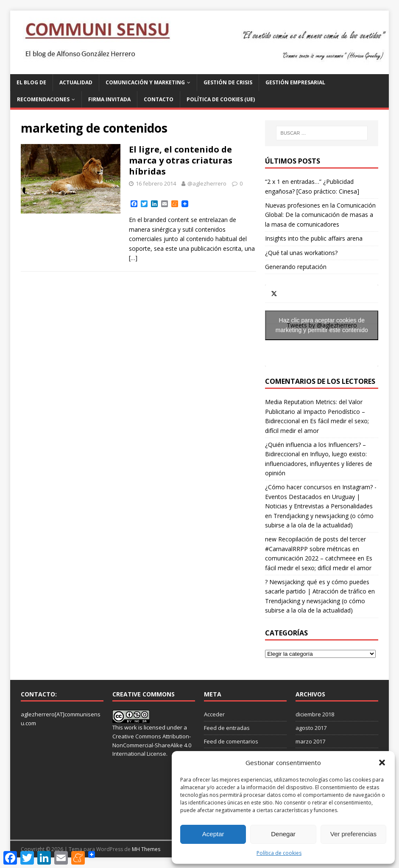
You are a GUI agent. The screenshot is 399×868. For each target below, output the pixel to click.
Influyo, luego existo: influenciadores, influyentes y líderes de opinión (319, 463)
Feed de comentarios (231, 741)
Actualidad (76, 82)
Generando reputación (296, 267)
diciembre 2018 (315, 714)
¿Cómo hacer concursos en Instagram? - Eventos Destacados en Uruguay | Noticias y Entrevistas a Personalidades (321, 496)
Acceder (214, 714)
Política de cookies (279, 853)
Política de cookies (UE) (221, 99)
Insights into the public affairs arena (314, 238)
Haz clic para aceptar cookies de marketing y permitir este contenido (322, 325)
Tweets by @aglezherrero (322, 325)
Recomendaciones (43, 99)
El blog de (31, 82)
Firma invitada (109, 99)
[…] (133, 258)
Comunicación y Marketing (145, 82)
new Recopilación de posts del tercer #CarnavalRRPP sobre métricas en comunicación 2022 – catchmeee (315, 549)
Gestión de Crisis (228, 82)
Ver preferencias (353, 834)
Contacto (159, 99)
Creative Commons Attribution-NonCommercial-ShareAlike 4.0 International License (152, 745)
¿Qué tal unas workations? (301, 253)
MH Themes (146, 849)
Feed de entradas (227, 728)
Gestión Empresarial (295, 82)
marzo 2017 (310, 741)
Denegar (283, 834)
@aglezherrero (207, 183)
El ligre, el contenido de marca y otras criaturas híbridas (181, 160)
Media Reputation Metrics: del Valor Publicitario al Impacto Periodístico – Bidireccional (315, 411)
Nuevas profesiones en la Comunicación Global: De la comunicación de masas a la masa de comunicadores (320, 215)
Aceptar (213, 834)
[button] (382, 763)
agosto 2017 (311, 728)
